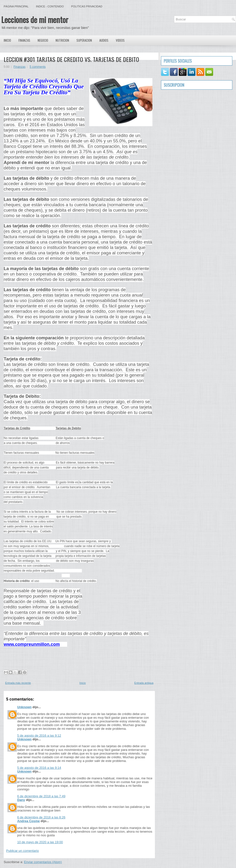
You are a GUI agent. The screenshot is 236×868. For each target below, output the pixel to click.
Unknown (24, 707)
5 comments (37, 67)
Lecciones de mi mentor (35, 20)
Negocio (43, 40)
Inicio (7, 40)
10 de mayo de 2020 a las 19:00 (40, 842)
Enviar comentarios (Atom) (43, 862)
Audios (104, 40)
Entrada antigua (144, 683)
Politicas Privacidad (87, 6)
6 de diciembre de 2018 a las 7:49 (41, 796)
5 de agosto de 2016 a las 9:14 (39, 768)
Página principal (16, 6)
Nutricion (62, 40)
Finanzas (24, 40)
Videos (120, 40)
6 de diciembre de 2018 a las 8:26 (41, 817)
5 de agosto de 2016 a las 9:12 (39, 736)
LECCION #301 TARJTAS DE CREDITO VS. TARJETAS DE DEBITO (71, 59)
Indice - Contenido (50, 6)
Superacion (84, 40)
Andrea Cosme (29, 821)
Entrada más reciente (18, 683)
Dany (21, 800)
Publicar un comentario (22, 851)
